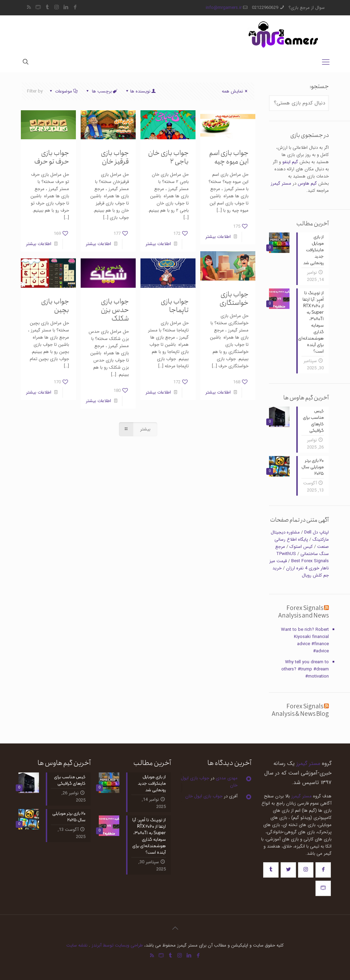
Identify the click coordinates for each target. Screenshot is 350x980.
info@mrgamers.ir (224, 8)
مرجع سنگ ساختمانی (302, 550)
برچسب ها (101, 91)
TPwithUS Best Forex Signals (302, 557)
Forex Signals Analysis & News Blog (300, 710)
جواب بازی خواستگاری (234, 299)
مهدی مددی (227, 778)
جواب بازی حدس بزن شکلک (115, 310)
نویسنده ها (140, 91)
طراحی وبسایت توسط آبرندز (117, 945)
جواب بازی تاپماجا (175, 306)
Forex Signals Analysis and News (304, 612)
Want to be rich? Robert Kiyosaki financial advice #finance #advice (305, 640)
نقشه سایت (77, 945)
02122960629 (265, 8)
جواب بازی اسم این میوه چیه (229, 157)
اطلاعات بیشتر (218, 237)
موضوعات (63, 91)
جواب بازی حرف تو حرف (52, 157)
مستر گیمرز (281, 183)
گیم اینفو (290, 162)
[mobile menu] (326, 62)
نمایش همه (235, 91)
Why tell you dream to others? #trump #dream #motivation (305, 669)
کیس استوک (301, 547)
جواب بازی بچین (55, 306)
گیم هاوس (307, 183)
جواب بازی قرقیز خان (115, 157)
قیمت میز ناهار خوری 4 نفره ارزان (299, 565)
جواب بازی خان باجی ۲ (168, 157)
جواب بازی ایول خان (204, 796)
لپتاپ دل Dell (317, 532)
